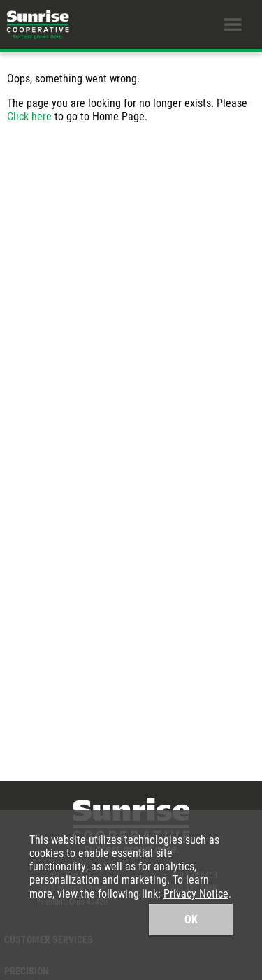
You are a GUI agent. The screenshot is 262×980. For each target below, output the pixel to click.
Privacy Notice (196, 893)
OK (191, 919)
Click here (29, 116)
